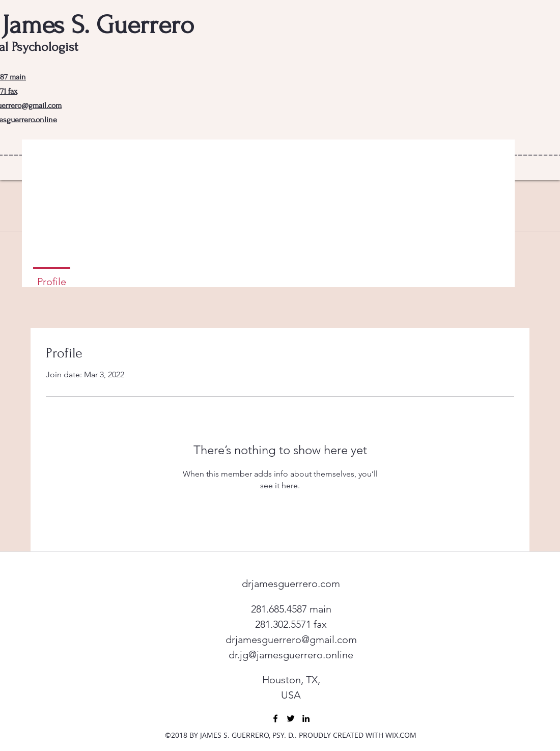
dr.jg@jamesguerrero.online (291, 655)
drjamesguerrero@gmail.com (291, 639)
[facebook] (275, 718)
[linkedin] (306, 718)
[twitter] (291, 718)
